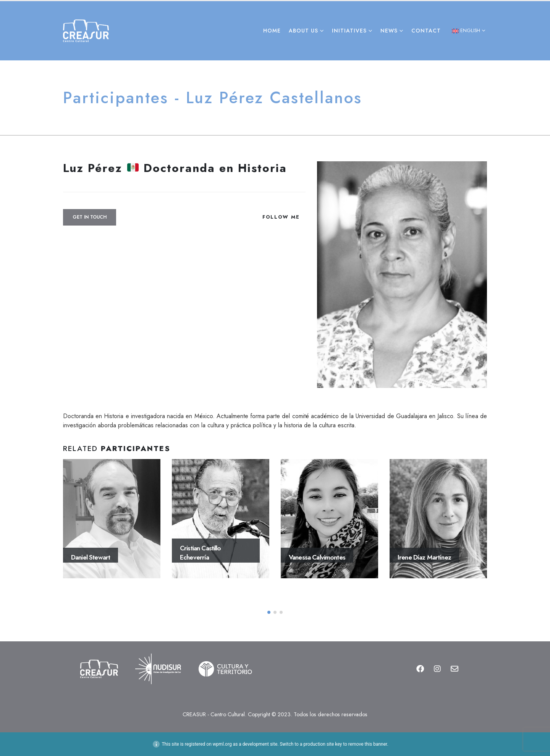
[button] (269, 612)
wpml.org (222, 744)
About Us (303, 31)
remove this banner (368, 744)
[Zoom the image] (99, 658)
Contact (426, 31)
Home (272, 31)
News (389, 31)
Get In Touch (90, 217)
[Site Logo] (86, 31)
